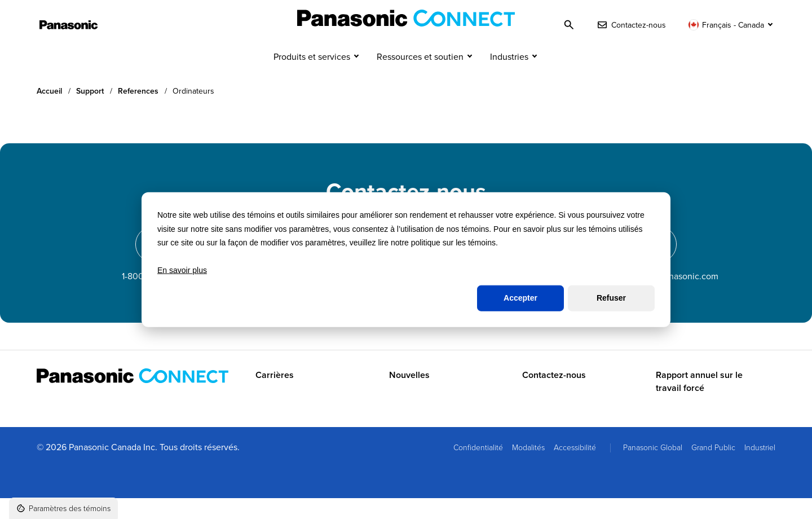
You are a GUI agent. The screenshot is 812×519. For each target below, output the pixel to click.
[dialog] (406, 260)
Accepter (520, 298)
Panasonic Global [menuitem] (653, 468)
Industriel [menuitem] (760, 468)
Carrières (275, 397)
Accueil (49, 112)
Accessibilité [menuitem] (575, 468)
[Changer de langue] (732, 25)
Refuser (611, 298)
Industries (509, 78)
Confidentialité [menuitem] (478, 468)
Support (90, 112)
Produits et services (312, 78)
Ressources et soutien (420, 78)
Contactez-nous (554, 397)
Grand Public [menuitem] (713, 468)
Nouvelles (409, 397)
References (138, 112)
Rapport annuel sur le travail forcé (699, 403)
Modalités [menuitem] (528, 468)
